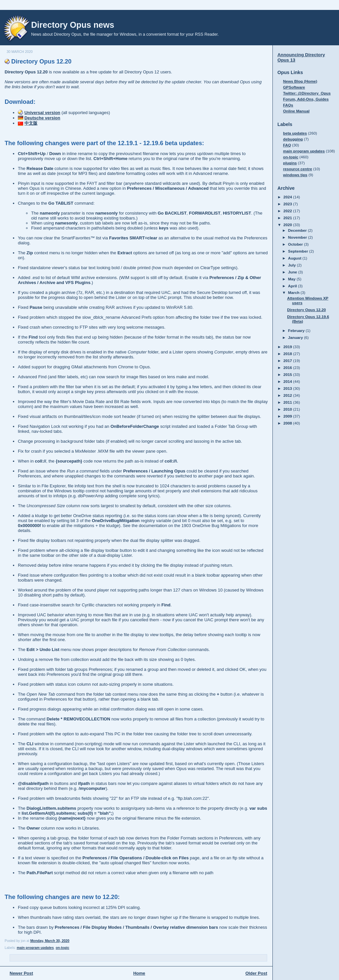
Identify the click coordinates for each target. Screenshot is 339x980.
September (299, 251)
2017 (288, 361)
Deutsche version (42, 118)
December (298, 230)
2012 (288, 395)
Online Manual (296, 111)
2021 (288, 218)
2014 (288, 381)
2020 (288, 225)
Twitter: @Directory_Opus (307, 93)
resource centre (298, 169)
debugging (293, 139)
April (293, 286)
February (297, 330)
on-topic (62, 948)
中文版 (31, 123)
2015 (288, 374)
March (294, 292)
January (296, 337)
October (296, 244)
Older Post (256, 973)
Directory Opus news (73, 25)
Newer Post (21, 973)
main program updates (35, 948)
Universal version (42, 113)
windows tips (295, 175)
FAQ (287, 145)
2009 (288, 416)
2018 (288, 354)
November (298, 237)
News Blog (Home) (300, 81)
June (293, 272)
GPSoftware (294, 87)
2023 (288, 204)
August (295, 258)
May (292, 279)
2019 (288, 347)
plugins (290, 163)
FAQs (288, 105)
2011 (288, 402)
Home (139, 973)
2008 (288, 423)
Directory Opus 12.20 (41, 61)
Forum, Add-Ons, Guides (306, 99)
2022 (288, 211)
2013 (288, 388)
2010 (288, 409)
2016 (288, 367)
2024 (288, 197)
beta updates (295, 133)
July (292, 265)
